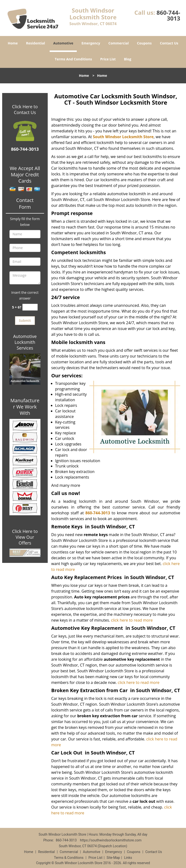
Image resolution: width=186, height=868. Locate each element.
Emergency (91, 43)
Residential (36, 43)
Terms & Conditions (69, 858)
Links (128, 858)
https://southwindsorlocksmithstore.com (111, 840)
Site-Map (113, 858)
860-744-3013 (168, 15)
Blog (128, 59)
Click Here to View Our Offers (25, 537)
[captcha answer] (30, 307)
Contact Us (169, 43)
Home (13, 43)
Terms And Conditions (73, 59)
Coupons (144, 43)
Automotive (63, 43)
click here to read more (132, 620)
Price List (108, 59)
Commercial (119, 43)
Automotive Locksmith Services (25, 342)
